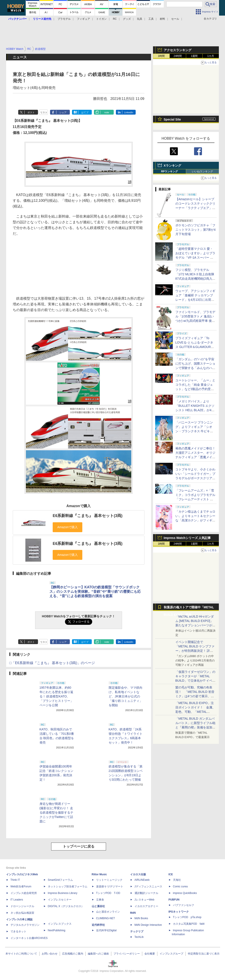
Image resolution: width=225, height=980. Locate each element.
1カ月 (211, 56)
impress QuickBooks (185, 893)
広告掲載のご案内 (73, 954)
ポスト (31, 112)
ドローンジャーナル (22, 906)
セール (175, 19)
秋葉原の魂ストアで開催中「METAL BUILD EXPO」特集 (189, 608)
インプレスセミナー (60, 900)
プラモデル (64, 19)
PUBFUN (174, 900)
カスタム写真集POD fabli (189, 924)
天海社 (177, 880)
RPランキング (170, 171)
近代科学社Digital (106, 930)
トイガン (101, 19)
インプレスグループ (171, 954)
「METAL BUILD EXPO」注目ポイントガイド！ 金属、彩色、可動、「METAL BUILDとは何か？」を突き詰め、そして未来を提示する (195, 712)
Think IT (15, 880)
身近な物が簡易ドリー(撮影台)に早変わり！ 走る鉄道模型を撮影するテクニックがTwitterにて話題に (56, 812)
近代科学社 (98, 925)
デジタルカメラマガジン (25, 925)
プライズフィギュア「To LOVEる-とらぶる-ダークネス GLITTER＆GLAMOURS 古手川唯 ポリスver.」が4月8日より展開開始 (195, 347)
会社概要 (150, 954)
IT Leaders (17, 900)
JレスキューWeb (144, 900)
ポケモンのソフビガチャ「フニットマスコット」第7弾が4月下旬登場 (196, 230)
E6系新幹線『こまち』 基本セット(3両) (88, 516)
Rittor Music (99, 874)
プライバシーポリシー (127, 954)
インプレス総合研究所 (24, 893)
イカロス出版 (138, 874)
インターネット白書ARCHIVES (29, 938)
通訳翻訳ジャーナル (146, 893)
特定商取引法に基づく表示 (204, 954)
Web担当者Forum (21, 886)
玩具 (140, 19)
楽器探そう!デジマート (110, 886)
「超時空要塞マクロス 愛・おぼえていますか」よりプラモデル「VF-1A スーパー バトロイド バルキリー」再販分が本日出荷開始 (195, 258)
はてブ (85, 112)
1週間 (194, 56)
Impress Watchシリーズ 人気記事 (187, 538)
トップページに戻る (79, 846)
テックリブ (137, 931)
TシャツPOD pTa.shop (187, 917)
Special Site (172, 119)
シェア (63, 112)
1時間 (161, 56)
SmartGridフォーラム (60, 880)
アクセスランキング (178, 50)
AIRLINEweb (142, 880)
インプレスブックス (60, 924)
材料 (162, 19)
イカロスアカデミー (146, 906)
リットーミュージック (109, 880)
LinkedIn (129, 112)
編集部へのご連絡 (98, 954)
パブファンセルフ (184, 905)
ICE (171, 874)
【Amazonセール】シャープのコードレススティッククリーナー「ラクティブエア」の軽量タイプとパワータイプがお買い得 (195, 208)
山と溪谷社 (98, 906)
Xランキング (172, 166)
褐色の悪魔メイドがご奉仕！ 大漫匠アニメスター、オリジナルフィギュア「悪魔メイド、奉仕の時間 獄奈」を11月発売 (195, 457)
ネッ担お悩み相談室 (22, 913)
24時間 (178, 56)
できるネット (18, 931)
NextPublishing (57, 930)
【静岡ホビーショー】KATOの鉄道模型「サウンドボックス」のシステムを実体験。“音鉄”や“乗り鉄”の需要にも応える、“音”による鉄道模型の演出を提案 (95, 592)
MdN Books (141, 918)
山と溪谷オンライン (108, 912)
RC (115, 19)
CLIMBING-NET (106, 918)
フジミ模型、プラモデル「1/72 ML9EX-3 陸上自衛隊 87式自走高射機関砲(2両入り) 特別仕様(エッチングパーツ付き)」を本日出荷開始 (195, 279)
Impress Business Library (63, 893)
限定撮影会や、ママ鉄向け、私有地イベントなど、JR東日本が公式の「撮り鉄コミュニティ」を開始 (126, 696)
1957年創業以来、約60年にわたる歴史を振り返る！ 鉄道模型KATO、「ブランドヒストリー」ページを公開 (56, 696)
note (107, 112)
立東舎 (100, 900)
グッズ (127, 19)
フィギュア (83, 19)
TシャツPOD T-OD (108, 893)
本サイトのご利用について (21, 954)
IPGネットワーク (179, 912)
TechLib (139, 937)
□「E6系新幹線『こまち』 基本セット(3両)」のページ (52, 663)
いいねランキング (202, 171)
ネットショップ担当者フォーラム (68, 886)
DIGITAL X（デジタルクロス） (66, 906)
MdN (133, 913)
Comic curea (180, 886)
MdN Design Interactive (148, 925)
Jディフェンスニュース (148, 886)
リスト (44, 112)
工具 (151, 19)
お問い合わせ (50, 954)
